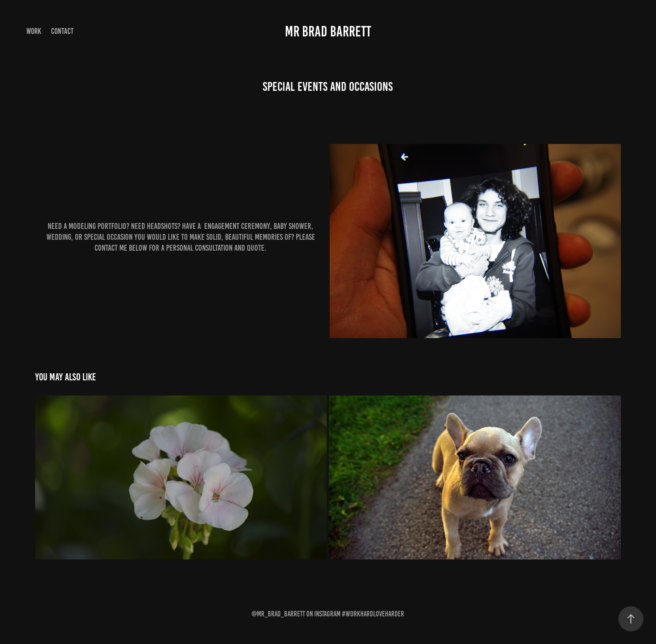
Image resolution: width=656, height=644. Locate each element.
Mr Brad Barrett (328, 31)
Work (34, 31)
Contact (62, 31)
